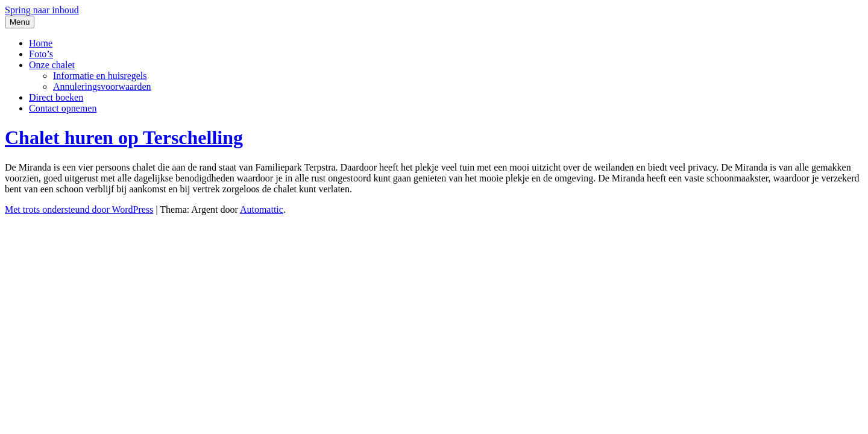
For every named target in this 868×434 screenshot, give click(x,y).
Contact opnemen (63, 108)
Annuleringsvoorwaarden (102, 86)
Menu (20, 22)
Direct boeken (56, 97)
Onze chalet (52, 65)
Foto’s (41, 54)
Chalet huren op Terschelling (124, 137)
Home (41, 43)
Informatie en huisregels (100, 76)
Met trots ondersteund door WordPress (79, 209)
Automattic (262, 209)
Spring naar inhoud (42, 10)
